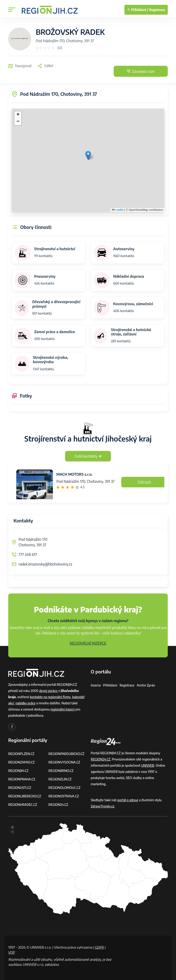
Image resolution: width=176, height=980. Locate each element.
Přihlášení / (138, 10)
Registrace (157, 10)
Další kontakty (88, 456)
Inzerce (96, 685)
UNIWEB (148, 765)
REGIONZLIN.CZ (60, 779)
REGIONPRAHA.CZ (22, 779)
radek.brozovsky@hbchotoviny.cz (45, 564)
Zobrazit (144, 482)
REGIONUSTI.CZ (20, 788)
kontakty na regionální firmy (50, 697)
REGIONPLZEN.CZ (21, 754)
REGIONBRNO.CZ (61, 771)
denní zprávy (48, 691)
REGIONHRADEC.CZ (23, 805)
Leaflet (118, 210)
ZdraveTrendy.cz (103, 806)
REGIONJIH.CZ (18, 771)
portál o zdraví (128, 800)
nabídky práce (26, 703)
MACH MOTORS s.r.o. (74, 474)
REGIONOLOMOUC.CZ (65, 788)
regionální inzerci (63, 709)
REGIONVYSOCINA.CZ (65, 762)
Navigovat (20, 66)
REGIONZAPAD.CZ (22, 762)
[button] (88, 155)
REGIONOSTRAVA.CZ (64, 796)
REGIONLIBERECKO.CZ (25, 796)
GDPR (99, 947)
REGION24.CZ (58, 805)
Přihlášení (110, 685)
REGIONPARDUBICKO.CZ (67, 754)
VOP (12, 952)
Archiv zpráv (146, 685)
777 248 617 (28, 555)
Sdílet (45, 66)
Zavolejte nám (140, 71)
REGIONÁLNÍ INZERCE (88, 643)
